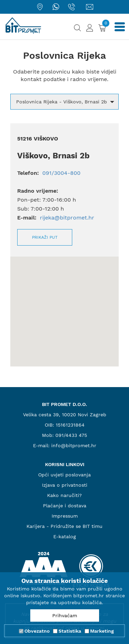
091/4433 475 (71, 435)
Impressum (65, 516)
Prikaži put (45, 237)
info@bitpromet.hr (74, 445)
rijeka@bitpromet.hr (67, 218)
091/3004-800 (61, 173)
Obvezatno (37, 631)
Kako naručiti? (64, 495)
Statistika (70, 631)
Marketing (102, 631)
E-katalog (65, 536)
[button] (64, 102)
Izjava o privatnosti (65, 485)
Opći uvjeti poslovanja (64, 475)
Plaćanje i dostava (65, 506)
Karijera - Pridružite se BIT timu (64, 526)
